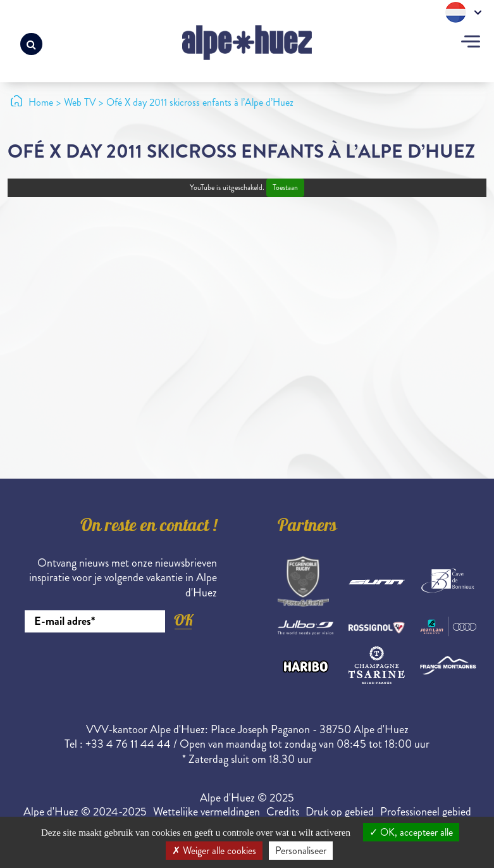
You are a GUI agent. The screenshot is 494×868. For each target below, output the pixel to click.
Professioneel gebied (426, 812)
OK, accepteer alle (411, 832)
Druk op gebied (340, 812)
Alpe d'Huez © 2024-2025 (85, 812)
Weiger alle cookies (214, 851)
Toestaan (285, 188)
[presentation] (121, 667)
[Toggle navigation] (471, 43)
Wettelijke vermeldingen (207, 812)
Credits (283, 812)
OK (183, 620)
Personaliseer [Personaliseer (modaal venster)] (301, 851)
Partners (307, 527)
